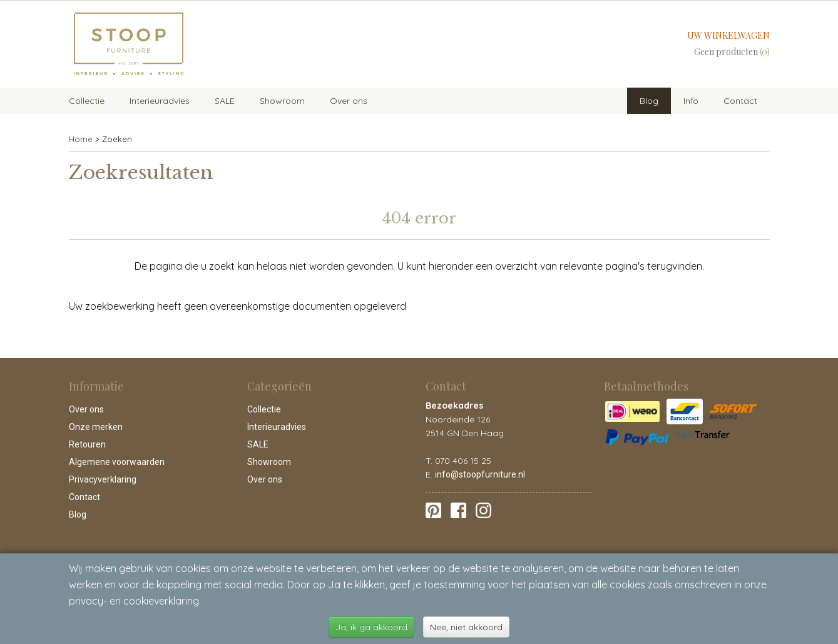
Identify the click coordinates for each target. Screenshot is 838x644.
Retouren (87, 444)
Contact (740, 101)
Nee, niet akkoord (466, 627)
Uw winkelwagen (728, 35)
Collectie (87, 101)
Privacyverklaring (103, 479)
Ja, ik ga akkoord (371, 627)
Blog (649, 101)
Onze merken (96, 427)
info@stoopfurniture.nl (480, 474)
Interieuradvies (160, 101)
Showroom (282, 101)
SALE (225, 101)
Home (81, 139)
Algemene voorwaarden (117, 462)
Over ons (349, 101)
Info (691, 101)
